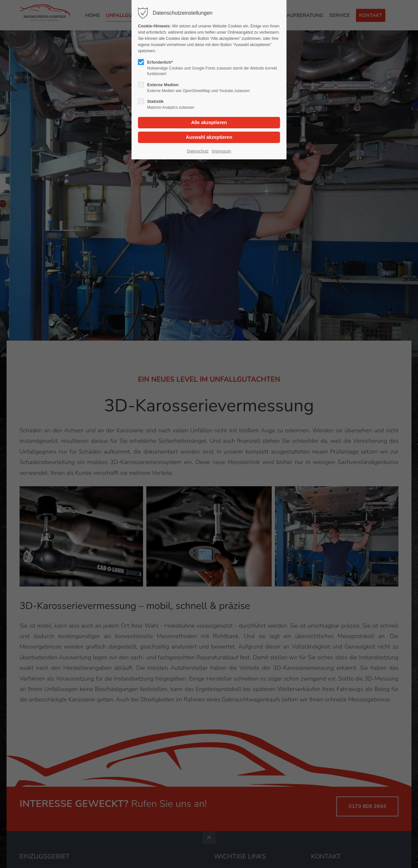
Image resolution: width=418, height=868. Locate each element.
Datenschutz (198, 151)
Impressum (221, 151)
